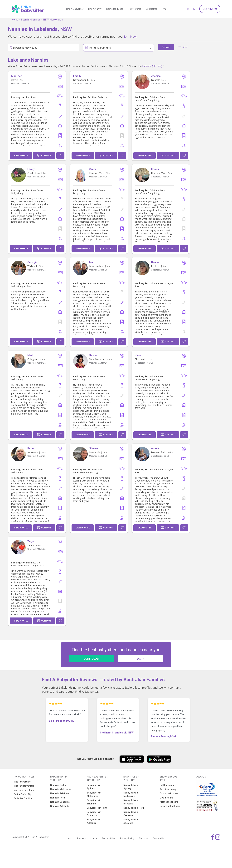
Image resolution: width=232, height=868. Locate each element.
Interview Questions (24, 790)
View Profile (21, 155)
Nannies (36, 20)
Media (94, 838)
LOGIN (141, 659)
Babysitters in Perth (97, 808)
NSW (46, 20)
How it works (135, 9)
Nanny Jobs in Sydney (131, 787)
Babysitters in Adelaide (94, 821)
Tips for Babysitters (24, 786)
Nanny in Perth (58, 798)
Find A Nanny (95, 9)
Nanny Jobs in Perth (134, 808)
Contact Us (151, 9)
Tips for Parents (22, 782)
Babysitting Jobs (115, 9)
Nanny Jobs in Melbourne (131, 794)
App (70, 838)
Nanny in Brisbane (60, 793)
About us (143, 838)
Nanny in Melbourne (61, 789)
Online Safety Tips (23, 794)
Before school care (170, 806)
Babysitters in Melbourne (94, 794)
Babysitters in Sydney (94, 787)
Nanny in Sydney (59, 785)
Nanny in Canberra (60, 802)
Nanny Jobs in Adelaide (131, 821)
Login (191, 9)
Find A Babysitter (75, 9)
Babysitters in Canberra (94, 814)
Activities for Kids (23, 798)
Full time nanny (168, 785)
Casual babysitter (169, 793)
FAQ (164, 9)
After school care (169, 802)
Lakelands (57, 20)
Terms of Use (109, 838)
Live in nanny (167, 798)
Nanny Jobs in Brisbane (131, 802)
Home (15, 20)
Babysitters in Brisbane (94, 802)
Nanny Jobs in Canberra (131, 814)
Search (25, 20)
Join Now (210, 9)
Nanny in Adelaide (60, 806)
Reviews (81, 838)
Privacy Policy (127, 838)
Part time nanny (168, 789)
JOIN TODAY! (92, 659)
